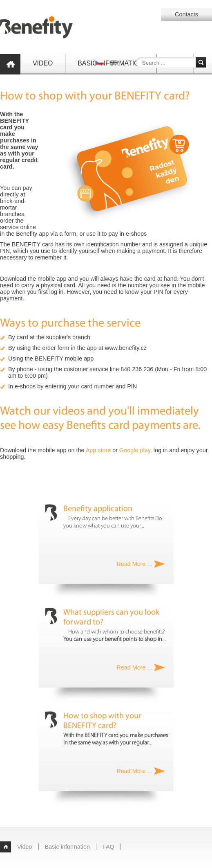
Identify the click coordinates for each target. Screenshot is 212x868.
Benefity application (98, 509)
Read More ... (134, 564)
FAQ (108, 847)
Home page (10, 64)
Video (43, 63)
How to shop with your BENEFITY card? (102, 721)
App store (98, 450)
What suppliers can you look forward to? (111, 618)
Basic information (67, 847)
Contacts (186, 14)
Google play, (136, 450)
